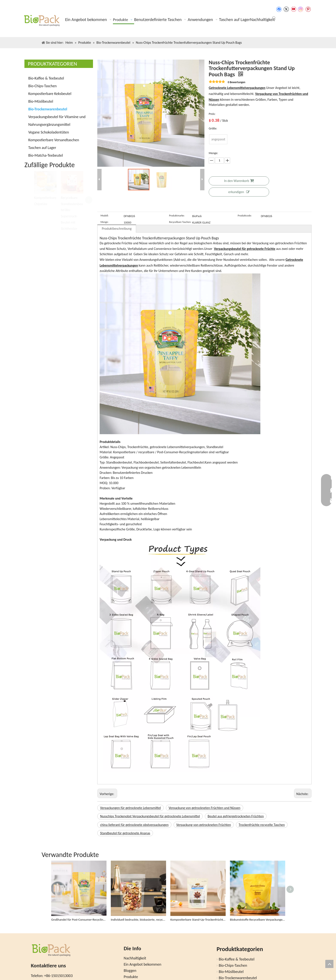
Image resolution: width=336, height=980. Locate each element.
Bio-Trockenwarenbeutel (48, 109)
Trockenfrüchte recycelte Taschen (262, 825)
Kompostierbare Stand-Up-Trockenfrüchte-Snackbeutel (198, 920)
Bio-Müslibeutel (41, 101)
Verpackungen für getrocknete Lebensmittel (130, 808)
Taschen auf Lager (42, 148)
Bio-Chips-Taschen (43, 86)
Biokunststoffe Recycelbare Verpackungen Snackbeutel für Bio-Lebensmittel (258, 920)
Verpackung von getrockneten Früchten (204, 825)
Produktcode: (245, 216)
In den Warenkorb (239, 181)
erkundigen (239, 192)
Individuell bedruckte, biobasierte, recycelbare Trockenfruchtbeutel (138, 920)
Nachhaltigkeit (135, 958)
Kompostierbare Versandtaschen (54, 140)
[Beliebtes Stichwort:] (274, 18)
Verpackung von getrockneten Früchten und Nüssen (205, 808)
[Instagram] (301, 9)
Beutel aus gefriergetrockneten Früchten (236, 816)
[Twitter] (286, 9)
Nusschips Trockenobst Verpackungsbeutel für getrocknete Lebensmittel (150, 816)
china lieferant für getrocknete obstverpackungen (134, 825)
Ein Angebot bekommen (142, 964)
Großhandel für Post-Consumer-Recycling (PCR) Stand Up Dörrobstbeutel (79, 920)
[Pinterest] (308, 9)
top (329, 964)
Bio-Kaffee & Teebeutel (46, 78)
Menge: (104, 222)
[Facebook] (279, 9)
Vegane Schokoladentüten (49, 132)
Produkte (131, 977)
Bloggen (130, 971)
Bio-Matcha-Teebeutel (46, 155)
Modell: (105, 216)
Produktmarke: (177, 216)
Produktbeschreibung (117, 229)
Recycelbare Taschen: (180, 222)
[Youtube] (293, 9)
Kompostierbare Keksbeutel (50, 94)
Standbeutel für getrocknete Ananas (125, 833)
